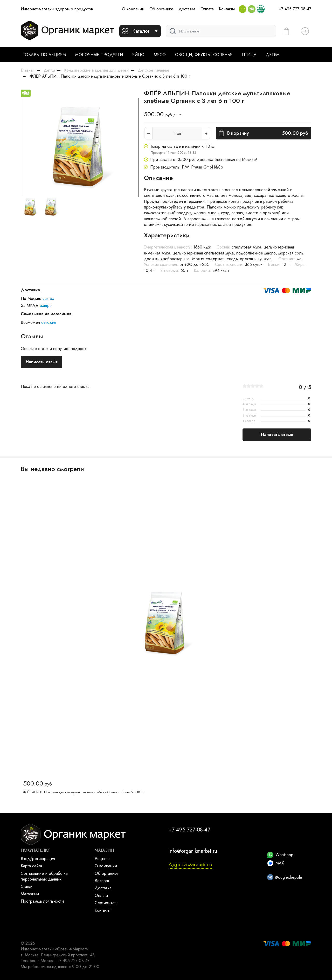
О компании (133, 9)
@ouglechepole (285, 877)
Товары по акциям (44, 55)
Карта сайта (31, 866)
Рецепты (102, 859)
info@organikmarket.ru (193, 851)
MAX (276, 863)
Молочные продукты (99, 55)
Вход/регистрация (38, 859)
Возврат (102, 881)
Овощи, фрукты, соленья (204, 55)
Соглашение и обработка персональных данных (44, 876)
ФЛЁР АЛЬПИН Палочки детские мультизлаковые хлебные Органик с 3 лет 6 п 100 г (83, 792)
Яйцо (138, 55)
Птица (249, 55)
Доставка (187, 9)
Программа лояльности (42, 901)
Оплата (207, 9)
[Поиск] (221, 31)
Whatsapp (280, 855)
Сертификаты (106, 903)
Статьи (27, 886)
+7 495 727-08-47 (295, 9)
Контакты (227, 9)
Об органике (161, 9)
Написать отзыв (42, 362)
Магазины (30, 894)
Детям (273, 55)
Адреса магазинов (190, 865)
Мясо (160, 55)
